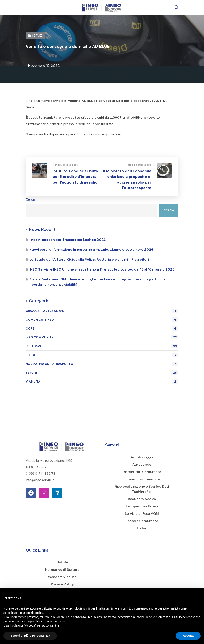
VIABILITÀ (102, 381)
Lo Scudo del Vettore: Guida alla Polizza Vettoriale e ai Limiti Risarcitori (89, 259)
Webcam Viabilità (62, 577)
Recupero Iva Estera (142, 506)
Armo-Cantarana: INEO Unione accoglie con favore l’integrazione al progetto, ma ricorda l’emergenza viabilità (97, 282)
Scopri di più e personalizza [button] (30, 636)
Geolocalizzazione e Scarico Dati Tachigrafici (142, 489)
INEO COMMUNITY (102, 337)
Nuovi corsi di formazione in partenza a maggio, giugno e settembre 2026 (91, 250)
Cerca (30, 199)
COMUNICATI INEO (102, 320)
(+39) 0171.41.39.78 (40, 474)
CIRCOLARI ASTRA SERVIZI (102, 311)
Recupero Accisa (142, 499)
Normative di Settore (62, 570)
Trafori (142, 528)
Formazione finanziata (142, 479)
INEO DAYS (102, 346)
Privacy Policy (62, 584)
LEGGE (102, 355)
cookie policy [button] (34, 613)
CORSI (102, 328)
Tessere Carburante (142, 521)
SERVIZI (102, 373)
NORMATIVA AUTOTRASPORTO (102, 364)
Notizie (62, 562)
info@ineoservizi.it (40, 480)
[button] (176, 8)
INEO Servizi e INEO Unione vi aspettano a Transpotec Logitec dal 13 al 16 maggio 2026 (102, 269)
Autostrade (142, 464)
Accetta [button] (188, 636)
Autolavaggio (142, 457)
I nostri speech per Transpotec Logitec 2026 (68, 240)
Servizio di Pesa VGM (142, 514)
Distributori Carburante (142, 472)
